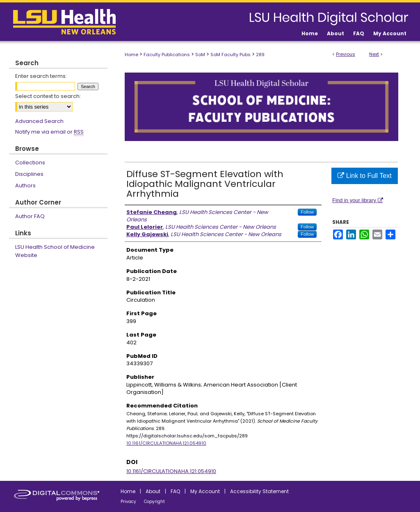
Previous (346, 54)
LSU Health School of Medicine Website (55, 251)
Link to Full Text (364, 176)
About (153, 491)
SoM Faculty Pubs (231, 55)
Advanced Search (39, 121)
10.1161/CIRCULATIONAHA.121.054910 (166, 443)
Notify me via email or (49, 132)
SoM (200, 55)
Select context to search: (48, 96)
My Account (205, 491)
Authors (25, 185)
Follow (307, 212)
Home (131, 55)
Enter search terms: (41, 76)
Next (374, 54)
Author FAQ (30, 216)
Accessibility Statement (259, 491)
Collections (30, 163)
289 (260, 55)
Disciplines (29, 174)
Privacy (128, 502)
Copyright (154, 502)
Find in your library (358, 200)
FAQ (175, 491)
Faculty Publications (167, 55)
